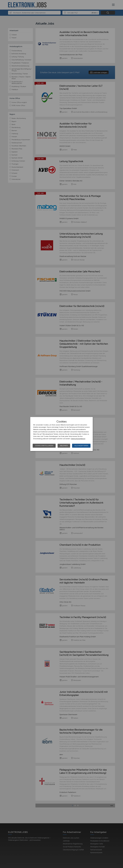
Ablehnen (64, 446)
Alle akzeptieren (81, 446)
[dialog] (61, 434)
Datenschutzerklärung (78, 439)
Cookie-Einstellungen (44, 446)
